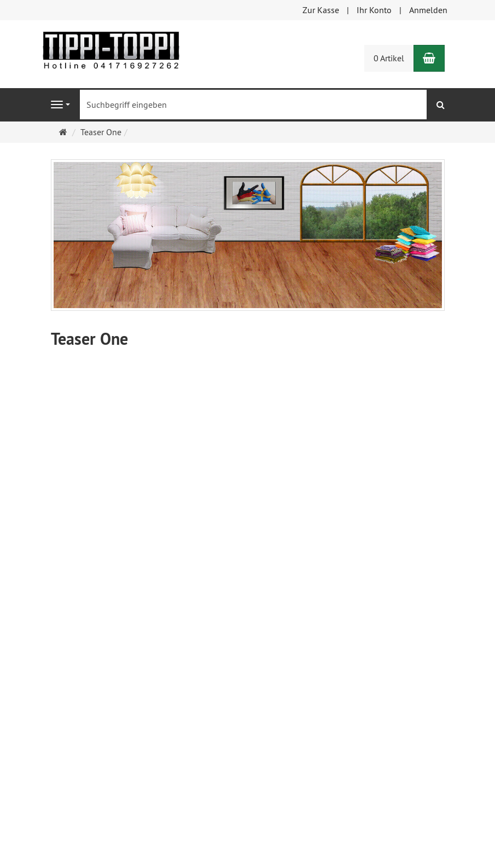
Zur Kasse (321, 10)
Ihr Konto (374, 10)
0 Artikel (389, 58)
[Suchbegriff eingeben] (253, 105)
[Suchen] (441, 105)
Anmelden (428, 10)
